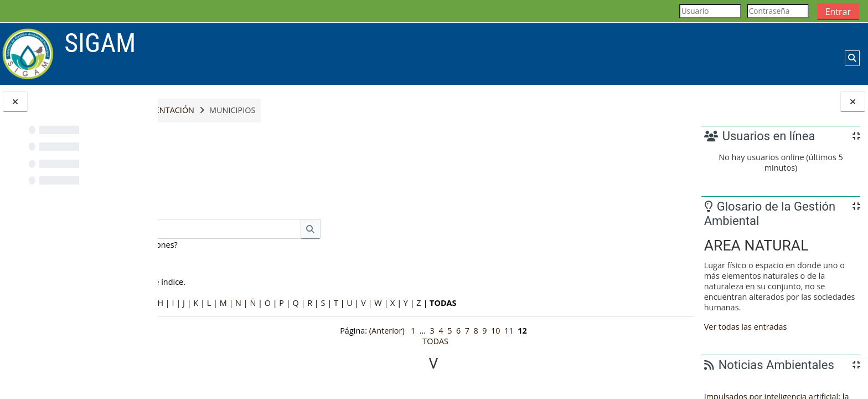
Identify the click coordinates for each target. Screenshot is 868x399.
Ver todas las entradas (746, 327)
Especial (185, 303)
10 (488, 331)
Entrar (838, 12)
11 (501, 331)
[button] (852, 58)
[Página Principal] (28, 53)
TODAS (428, 341)
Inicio (182, 111)
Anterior (379, 331)
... (668, 194)
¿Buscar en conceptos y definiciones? (256, 245)
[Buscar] (309, 229)
